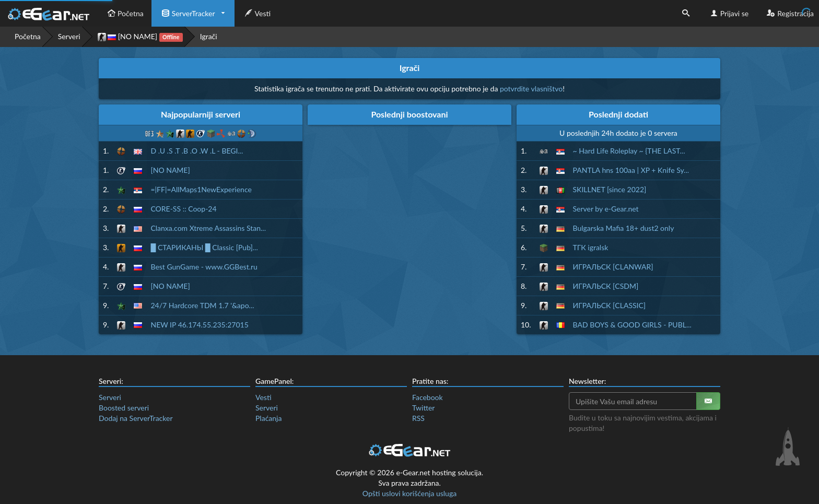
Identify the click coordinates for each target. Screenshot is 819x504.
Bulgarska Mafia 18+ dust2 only (624, 228)
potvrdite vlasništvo (531, 89)
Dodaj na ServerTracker (136, 418)
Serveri (69, 36)
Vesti (257, 13)
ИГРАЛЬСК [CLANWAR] (613, 267)
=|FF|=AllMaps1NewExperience (201, 189)
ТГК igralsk (591, 247)
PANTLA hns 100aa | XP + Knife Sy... (631, 170)
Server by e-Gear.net (606, 209)
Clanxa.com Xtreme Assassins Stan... (208, 228)
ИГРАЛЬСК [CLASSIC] (610, 305)
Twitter (423, 408)
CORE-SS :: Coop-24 (183, 209)
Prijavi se (728, 13)
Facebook (428, 397)
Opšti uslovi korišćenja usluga (409, 493)
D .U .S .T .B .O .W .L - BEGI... (197, 151)
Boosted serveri (124, 408)
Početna (124, 13)
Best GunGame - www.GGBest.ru (204, 267)
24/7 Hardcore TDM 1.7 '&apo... (202, 305)
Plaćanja (268, 418)
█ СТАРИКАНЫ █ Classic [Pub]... (204, 247)
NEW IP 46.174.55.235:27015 (199, 325)
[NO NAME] (140, 37)
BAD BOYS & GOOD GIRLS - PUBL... (632, 325)
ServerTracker (187, 13)
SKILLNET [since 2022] (610, 189)
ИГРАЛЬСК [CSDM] (606, 286)
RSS (418, 418)
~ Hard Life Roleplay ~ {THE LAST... (629, 151)
